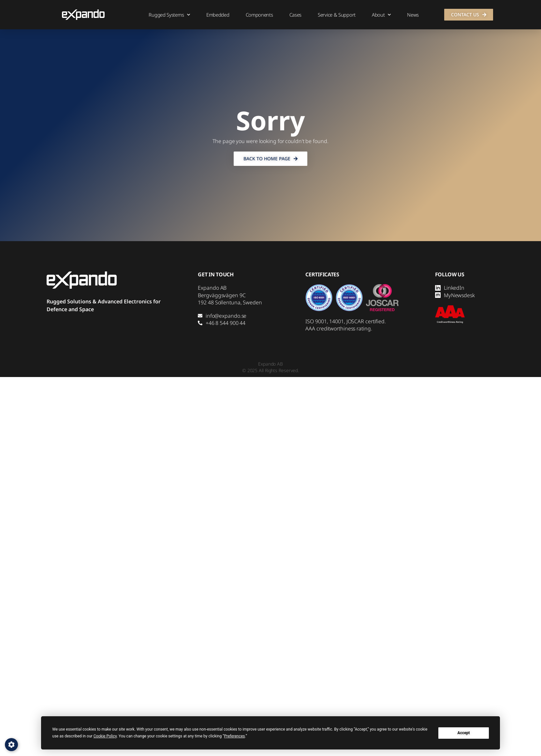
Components (259, 15)
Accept (464, 733)
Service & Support (337, 15)
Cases (296, 15)
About (381, 15)
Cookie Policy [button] (105, 736)
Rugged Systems (169, 15)
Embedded (218, 15)
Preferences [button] (234, 736)
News (413, 15)
